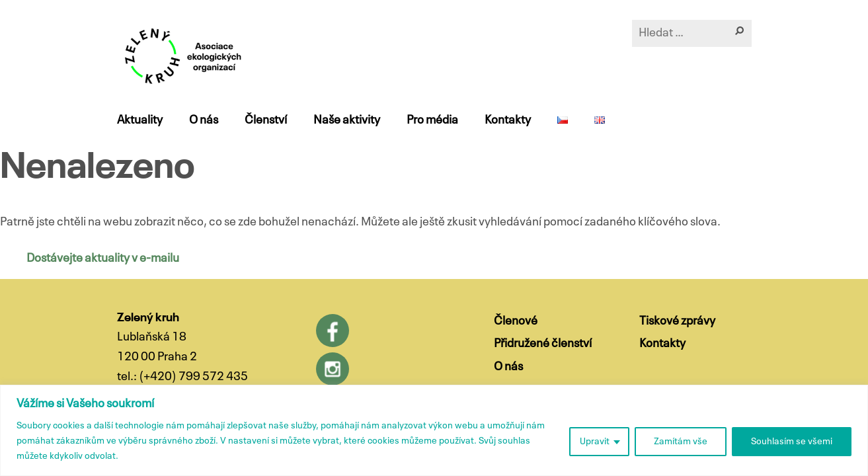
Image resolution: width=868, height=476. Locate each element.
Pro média (432, 120)
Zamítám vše (681, 442)
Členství (266, 120)
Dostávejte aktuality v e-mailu (103, 258)
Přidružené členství (543, 344)
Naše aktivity (347, 120)
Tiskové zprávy (677, 321)
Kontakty (508, 120)
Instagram (333, 369)
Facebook (333, 331)
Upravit (595, 442)
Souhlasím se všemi (792, 442)
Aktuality (140, 120)
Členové (516, 321)
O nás (204, 120)
